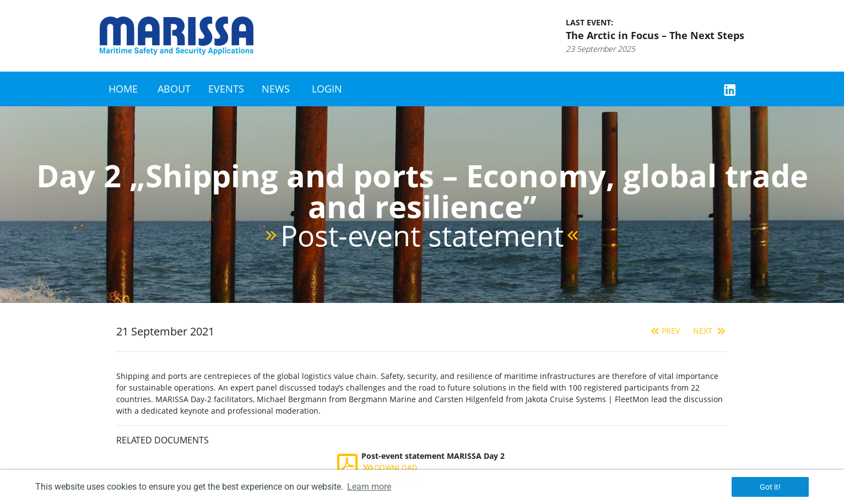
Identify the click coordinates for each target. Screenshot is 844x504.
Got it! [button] (770, 487)
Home (123, 89)
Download (389, 468)
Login (327, 89)
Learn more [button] (369, 487)
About (174, 89)
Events (226, 89)
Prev (664, 331)
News (276, 89)
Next (710, 331)
